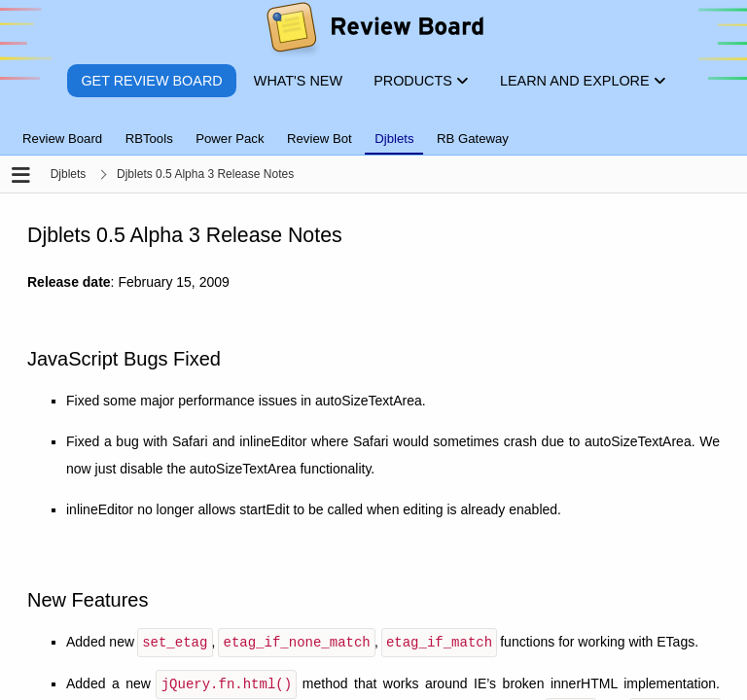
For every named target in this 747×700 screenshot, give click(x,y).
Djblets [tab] (394, 139)
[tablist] (373, 127)
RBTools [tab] (149, 139)
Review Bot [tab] (320, 139)
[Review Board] (374, 32)
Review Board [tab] (62, 139)
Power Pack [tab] (230, 139)
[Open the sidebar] (21, 176)
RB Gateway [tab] (473, 139)
